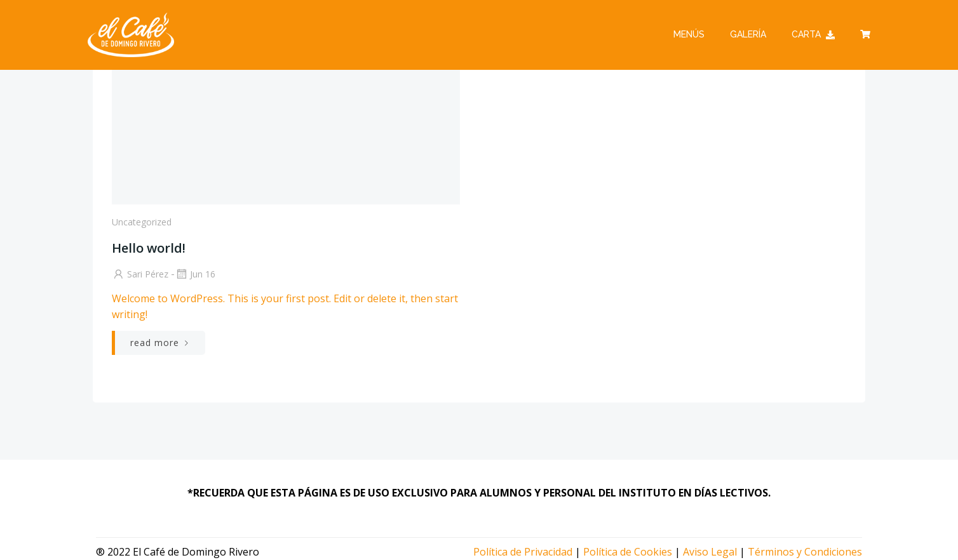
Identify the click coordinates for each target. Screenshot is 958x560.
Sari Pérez (140, 274)
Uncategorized (142, 222)
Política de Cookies (628, 552)
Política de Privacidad (523, 552)
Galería (748, 34)
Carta (813, 34)
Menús (689, 34)
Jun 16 (195, 274)
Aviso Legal (710, 552)
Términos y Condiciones (805, 552)
